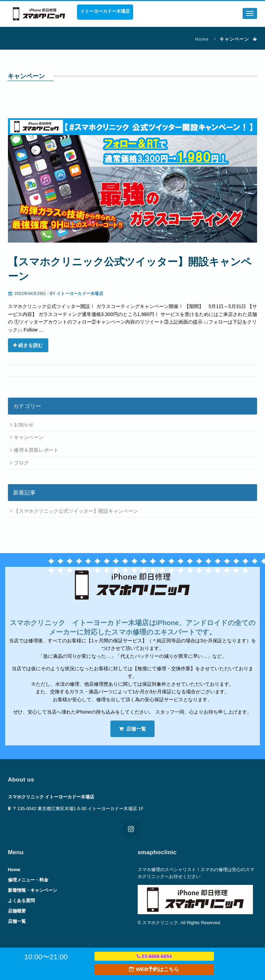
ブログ (21, 463)
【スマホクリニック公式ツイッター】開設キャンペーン (76, 511)
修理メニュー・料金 (28, 880)
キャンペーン (29, 437)
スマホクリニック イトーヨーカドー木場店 (51, 797)
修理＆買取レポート (36, 450)
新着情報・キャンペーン (33, 890)
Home (202, 39)
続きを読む (28, 345)
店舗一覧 (133, 729)
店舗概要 (17, 911)
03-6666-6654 (154, 956)
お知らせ (24, 425)
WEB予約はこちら (154, 969)
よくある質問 (21, 901)
